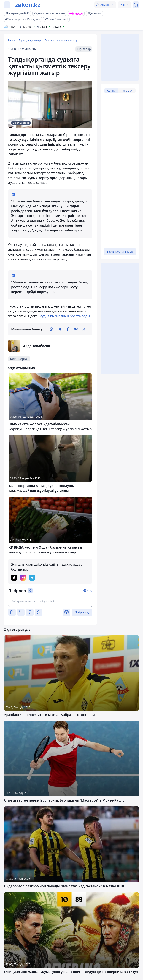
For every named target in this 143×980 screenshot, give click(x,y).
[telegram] (59, 329)
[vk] (76, 329)
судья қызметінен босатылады (65, 316)
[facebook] (68, 329)
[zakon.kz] (28, 5)
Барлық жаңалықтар (30, 40)
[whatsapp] (51, 329)
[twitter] (84, 329)
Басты (11, 40)
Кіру (90, 590)
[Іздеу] (136, 5)
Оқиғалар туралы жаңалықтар (61, 40)
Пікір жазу (82, 612)
